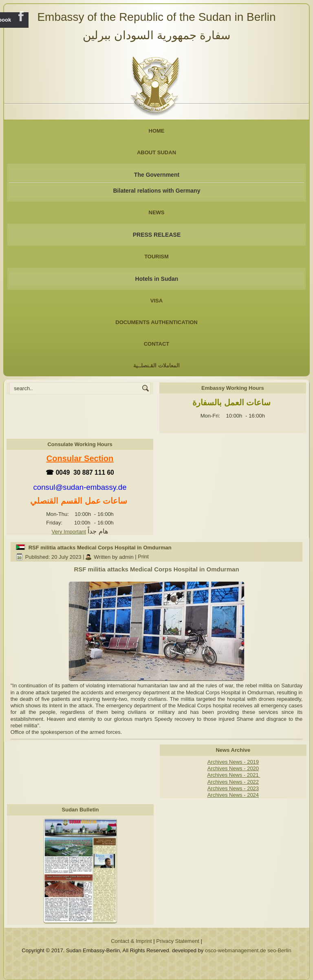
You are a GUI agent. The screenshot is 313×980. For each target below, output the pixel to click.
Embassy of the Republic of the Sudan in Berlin (156, 17)
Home (157, 131)
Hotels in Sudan (157, 279)
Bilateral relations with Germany (157, 191)
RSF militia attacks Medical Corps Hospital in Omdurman (100, 548)
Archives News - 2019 (233, 762)
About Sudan (156, 152)
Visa (156, 301)
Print (143, 557)
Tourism (156, 257)
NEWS (157, 212)
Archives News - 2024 (233, 795)
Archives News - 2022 (233, 782)
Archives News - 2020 (233, 768)
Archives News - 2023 (233, 788)
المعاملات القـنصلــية (156, 366)
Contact (157, 344)
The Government (157, 175)
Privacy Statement (178, 941)
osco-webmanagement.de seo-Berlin (248, 950)
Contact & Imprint (131, 941)
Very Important (69, 532)
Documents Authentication (156, 322)
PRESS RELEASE (157, 235)
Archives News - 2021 (234, 775)
